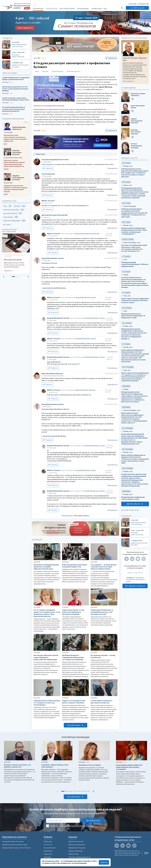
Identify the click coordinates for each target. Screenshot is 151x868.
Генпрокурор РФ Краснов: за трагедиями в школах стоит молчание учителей (102, 612)
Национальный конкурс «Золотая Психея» (16, 848)
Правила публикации (76, 851)
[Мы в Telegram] (127, 559)
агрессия (45, 71)
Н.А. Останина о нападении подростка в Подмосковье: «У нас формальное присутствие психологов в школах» (47, 613)
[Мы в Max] (144, 559)
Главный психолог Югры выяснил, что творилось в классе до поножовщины (47, 703)
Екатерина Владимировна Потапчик (55, 160)
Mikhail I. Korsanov (48, 201)
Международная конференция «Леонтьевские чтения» (133, 498)
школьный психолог (74, 71)
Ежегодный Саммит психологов (13, 841)
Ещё (105, 9)
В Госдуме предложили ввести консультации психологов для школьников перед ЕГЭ (14, 109)
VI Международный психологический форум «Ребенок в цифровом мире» (135, 264)
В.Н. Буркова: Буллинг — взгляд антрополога (103, 656)
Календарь (47, 857)
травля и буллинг (58, 71)
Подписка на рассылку (76, 841)
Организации (83, 9)
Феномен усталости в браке (90, 765)
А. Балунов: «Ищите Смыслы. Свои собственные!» (55, 766)
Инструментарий (67, 9)
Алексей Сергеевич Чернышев (135, 58)
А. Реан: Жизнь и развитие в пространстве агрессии (101, 702)
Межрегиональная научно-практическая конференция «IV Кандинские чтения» (133, 316)
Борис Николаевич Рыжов (138, 107)
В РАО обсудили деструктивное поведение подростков (75, 566)
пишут (79, 90)
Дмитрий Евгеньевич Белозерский (55, 215)
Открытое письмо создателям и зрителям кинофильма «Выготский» (16, 99)
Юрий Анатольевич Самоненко (138, 95)
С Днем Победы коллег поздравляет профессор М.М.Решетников (16, 79)
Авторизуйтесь (67, 516)
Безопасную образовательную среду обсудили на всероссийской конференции (46, 657)
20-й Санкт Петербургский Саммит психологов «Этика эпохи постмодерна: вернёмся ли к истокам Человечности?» (134, 248)
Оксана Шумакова (48, 174)
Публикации (38, 9)
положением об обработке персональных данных (135, 579)
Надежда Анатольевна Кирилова (136, 132)
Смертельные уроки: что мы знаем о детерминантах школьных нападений (73, 612)
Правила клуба (73, 854)
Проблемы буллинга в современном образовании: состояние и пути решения (73, 657)
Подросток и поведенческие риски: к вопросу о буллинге (74, 702)
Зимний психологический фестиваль (15, 845)
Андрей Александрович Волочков (137, 121)
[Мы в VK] (132, 559)
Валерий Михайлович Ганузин (53, 258)
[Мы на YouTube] (138, 559)
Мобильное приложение (77, 845)
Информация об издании (77, 848)
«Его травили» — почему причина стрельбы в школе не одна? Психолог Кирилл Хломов (104, 567)
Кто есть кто (52, 9)
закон (37, 71)
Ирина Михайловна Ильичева (52, 374)
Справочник (96, 9)
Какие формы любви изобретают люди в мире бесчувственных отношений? (129, 767)
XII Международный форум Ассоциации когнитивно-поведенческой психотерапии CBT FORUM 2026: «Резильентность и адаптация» (134, 213)
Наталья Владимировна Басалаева (136, 146)
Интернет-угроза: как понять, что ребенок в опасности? (18, 766)
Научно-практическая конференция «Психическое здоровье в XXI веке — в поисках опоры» (135, 301)
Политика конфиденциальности (79, 857)
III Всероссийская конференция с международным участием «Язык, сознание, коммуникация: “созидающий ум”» (134, 231)
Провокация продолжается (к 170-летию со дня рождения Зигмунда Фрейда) (15, 89)
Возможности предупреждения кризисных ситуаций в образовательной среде (46, 567)
